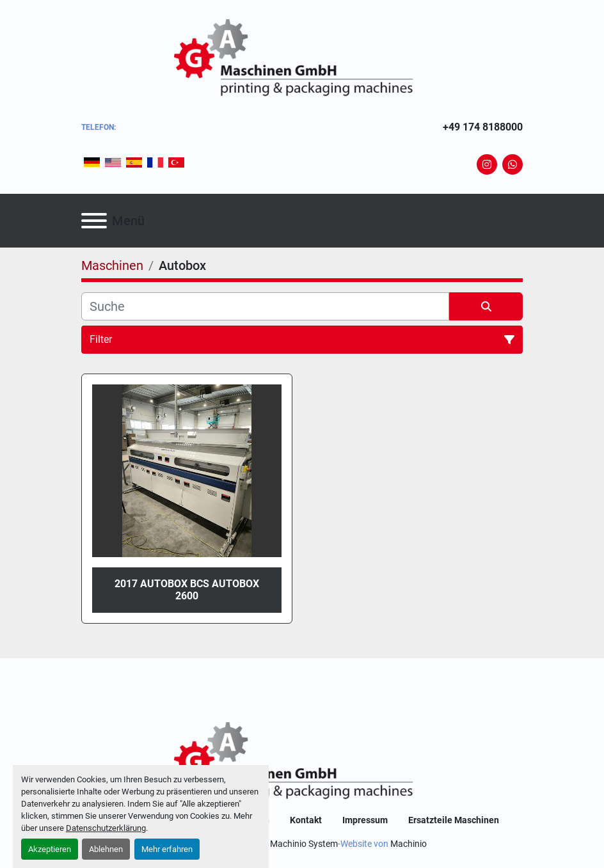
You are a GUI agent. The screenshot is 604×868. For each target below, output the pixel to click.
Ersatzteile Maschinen (454, 820)
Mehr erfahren (167, 849)
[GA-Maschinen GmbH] (302, 761)
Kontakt (306, 820)
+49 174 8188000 (483, 127)
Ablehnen (106, 849)
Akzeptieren (50, 849)
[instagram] (487, 164)
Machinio (409, 844)
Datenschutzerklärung (106, 828)
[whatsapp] (513, 164)
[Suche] (265, 306)
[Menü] (94, 221)
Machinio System (304, 844)
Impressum (365, 820)
